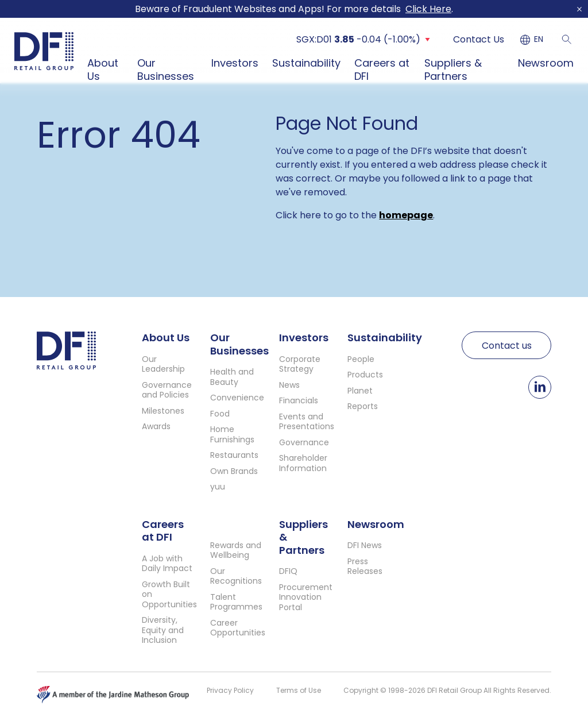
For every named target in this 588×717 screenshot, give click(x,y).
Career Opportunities (238, 628)
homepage (406, 215)
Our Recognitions (236, 576)
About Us (103, 70)
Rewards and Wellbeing (236, 550)
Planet (360, 391)
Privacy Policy (230, 690)
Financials (299, 400)
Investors (235, 63)
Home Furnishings (232, 434)
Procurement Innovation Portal (306, 597)
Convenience (237, 398)
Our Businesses (166, 70)
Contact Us (479, 39)
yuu (218, 487)
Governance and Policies (167, 390)
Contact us (507, 346)
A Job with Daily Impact (167, 564)
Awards (156, 426)
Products (365, 375)
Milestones (163, 411)
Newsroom (546, 63)
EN (539, 40)
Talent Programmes (236, 602)
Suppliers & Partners (453, 70)
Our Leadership (163, 364)
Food (220, 414)
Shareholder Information (303, 463)
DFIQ (288, 571)
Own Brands (234, 471)
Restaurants (234, 455)
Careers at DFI (382, 70)
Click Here (428, 9)
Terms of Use (299, 690)
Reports (363, 406)
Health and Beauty (232, 377)
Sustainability (306, 63)
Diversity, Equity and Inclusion (163, 630)
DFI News (365, 545)
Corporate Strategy (300, 364)
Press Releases (365, 566)
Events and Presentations (307, 422)
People (361, 359)
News (289, 385)
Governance (304, 442)
